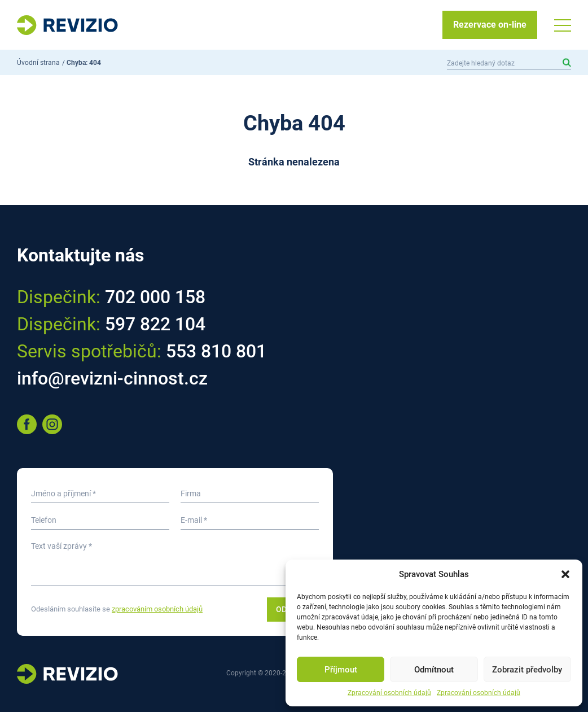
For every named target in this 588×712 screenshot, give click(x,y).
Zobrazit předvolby (527, 670)
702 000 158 (155, 297)
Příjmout (341, 670)
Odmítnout (434, 670)
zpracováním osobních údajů (157, 609)
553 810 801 (216, 351)
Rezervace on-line (490, 25)
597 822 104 (155, 324)
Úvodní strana (38, 63)
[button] (565, 574)
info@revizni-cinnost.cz (112, 378)
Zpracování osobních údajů (389, 693)
